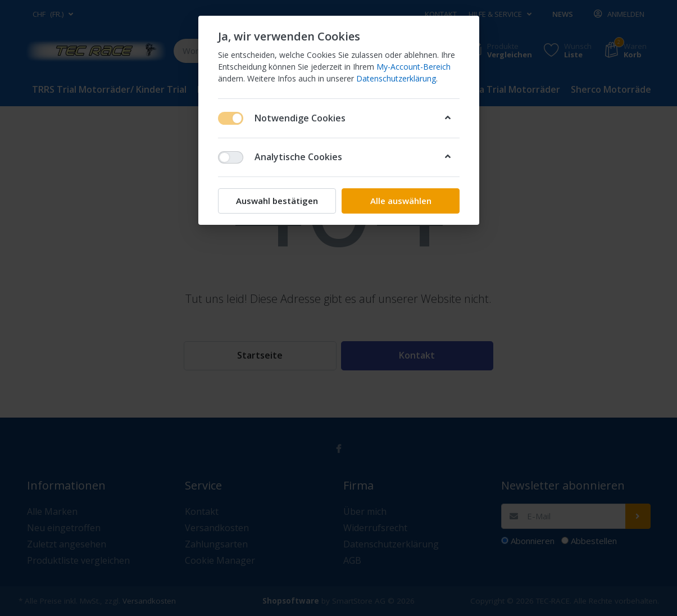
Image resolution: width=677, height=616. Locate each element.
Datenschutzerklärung (396, 78)
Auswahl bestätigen (277, 201)
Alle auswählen (400, 201)
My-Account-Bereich (414, 67)
